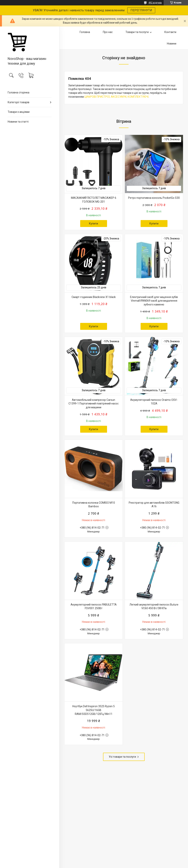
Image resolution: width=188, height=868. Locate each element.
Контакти (170, 32)
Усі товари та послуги (122, 757)
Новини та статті (18, 122)
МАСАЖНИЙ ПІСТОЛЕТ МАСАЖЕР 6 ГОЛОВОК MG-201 (94, 200)
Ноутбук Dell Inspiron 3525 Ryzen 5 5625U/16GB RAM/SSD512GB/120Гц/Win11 (94, 710)
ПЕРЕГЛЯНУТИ (141, 10)
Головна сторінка (19, 92)
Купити (94, 224)
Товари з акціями (19, 112)
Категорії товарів (19, 102)
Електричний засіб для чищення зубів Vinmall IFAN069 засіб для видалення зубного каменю (154, 301)
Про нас (108, 32)
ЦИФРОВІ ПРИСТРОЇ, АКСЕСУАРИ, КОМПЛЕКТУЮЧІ (116, 97)
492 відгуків (155, 3)
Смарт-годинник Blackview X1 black (94, 297)
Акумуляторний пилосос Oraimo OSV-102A (154, 402)
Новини (172, 44)
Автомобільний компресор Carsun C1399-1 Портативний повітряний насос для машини (94, 404)
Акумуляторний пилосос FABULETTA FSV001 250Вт (94, 606)
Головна (85, 32)
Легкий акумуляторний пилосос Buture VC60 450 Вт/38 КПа (154, 606)
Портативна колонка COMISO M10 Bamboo (94, 505)
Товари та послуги (137, 32)
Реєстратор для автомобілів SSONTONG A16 (154, 505)
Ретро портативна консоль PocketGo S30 (154, 198)
